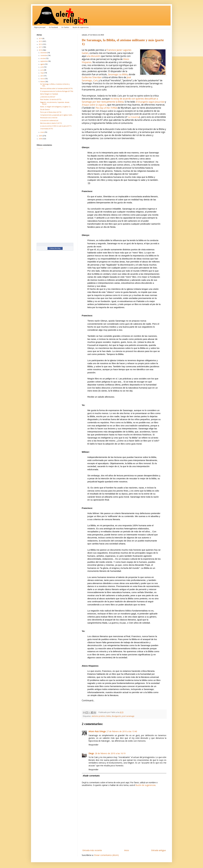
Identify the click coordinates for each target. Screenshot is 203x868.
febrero (43, 82)
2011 (41, 47)
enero (43, 132)
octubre (43, 58)
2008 (41, 139)
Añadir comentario (91, 776)
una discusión (94, 56)
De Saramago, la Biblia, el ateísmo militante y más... (55, 85)
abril (42, 76)
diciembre (44, 53)
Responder (93, 745)
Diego (91, 753)
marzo (43, 79)
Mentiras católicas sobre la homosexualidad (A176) (56, 88)
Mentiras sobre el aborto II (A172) (51, 123)
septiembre (44, 61)
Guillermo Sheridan (92, 77)
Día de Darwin (45, 109)
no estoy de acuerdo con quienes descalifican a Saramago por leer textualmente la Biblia (120, 100)
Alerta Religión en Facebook (49, 94)
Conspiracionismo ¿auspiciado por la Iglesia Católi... (57, 115)
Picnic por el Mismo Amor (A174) (51, 112)
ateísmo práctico (99, 716)
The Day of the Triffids (106, 108)
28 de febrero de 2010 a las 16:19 (110, 753)
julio (42, 67)
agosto (43, 64)
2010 (41, 50)
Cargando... (40, 148)
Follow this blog (55, 248)
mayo (42, 73)
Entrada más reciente (92, 850)
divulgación (116, 716)
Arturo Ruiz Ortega (97, 731)
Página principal (40, 28)
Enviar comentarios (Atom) (106, 855)
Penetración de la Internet (49, 118)
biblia (109, 716)
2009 (41, 136)
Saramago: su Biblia (118, 74)
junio (42, 70)
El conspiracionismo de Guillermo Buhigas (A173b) (57, 91)
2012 (41, 44)
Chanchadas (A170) (47, 129)
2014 (41, 39)
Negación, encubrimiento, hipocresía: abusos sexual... (55, 103)
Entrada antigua (158, 850)
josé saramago (128, 716)
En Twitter (65, 28)
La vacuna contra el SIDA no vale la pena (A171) (56, 126)
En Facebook (53, 28)
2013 (41, 41)
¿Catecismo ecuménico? (48, 97)
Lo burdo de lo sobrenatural (49, 120)
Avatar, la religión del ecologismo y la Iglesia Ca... (56, 107)
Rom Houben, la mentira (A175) (51, 99)
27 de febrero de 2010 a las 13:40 (122, 731)
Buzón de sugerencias (81, 28)
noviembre (44, 55)
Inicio (127, 850)
